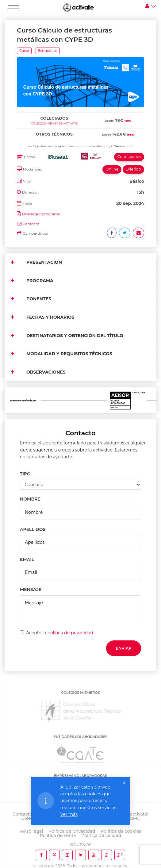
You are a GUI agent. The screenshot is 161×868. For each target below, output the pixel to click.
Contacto (31, 224)
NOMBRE (30, 499)
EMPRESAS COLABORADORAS (80, 776)
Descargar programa (41, 214)
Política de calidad (101, 835)
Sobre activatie (132, 814)
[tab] (80, 111)
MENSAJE (31, 590)
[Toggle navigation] (13, 9)
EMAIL (27, 559)
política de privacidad (70, 633)
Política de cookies (121, 831)
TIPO (25, 474)
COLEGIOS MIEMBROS (80, 693)
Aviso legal (32, 831)
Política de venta (58, 835)
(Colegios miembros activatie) (54, 123)
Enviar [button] (124, 648)
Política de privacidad (72, 831)
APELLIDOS (33, 529)
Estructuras (48, 51)
